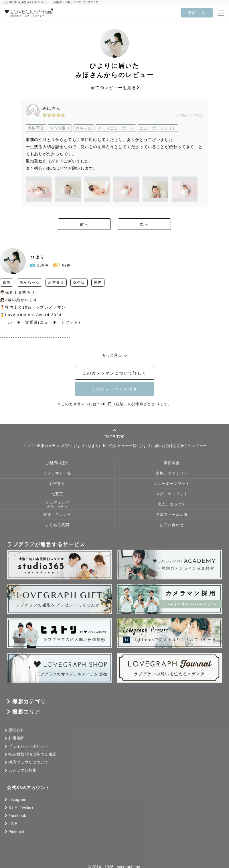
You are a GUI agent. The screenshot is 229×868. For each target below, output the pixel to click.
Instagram (17, 800)
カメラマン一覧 (57, 473)
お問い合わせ (172, 525)
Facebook (17, 816)
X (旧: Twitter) (21, 808)
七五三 (57, 494)
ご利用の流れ (57, 463)
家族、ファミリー (172, 473)
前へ (83, 224)
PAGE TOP (114, 434)
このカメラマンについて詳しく (114, 373)
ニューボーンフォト (172, 484)
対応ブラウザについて (28, 762)
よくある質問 (57, 525)
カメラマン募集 (22, 770)
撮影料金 (172, 463)
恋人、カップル (172, 504)
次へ (146, 224)
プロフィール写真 (172, 515)
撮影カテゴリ (29, 702)
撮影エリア (26, 712)
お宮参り (57, 484)
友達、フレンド (57, 515)
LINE (13, 824)
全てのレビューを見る (114, 88)
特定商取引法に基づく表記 (32, 754)
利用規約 (16, 738)
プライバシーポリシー (28, 746)
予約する (197, 13)
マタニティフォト (172, 494)
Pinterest (16, 832)
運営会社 (16, 730)
